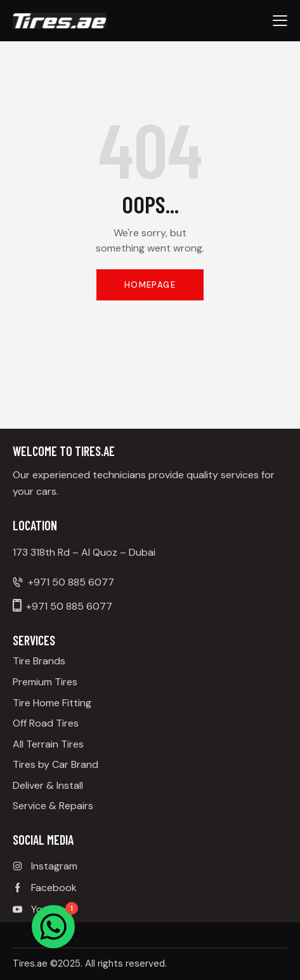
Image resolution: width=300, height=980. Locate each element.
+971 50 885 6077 (71, 582)
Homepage (150, 285)
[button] (280, 20)
